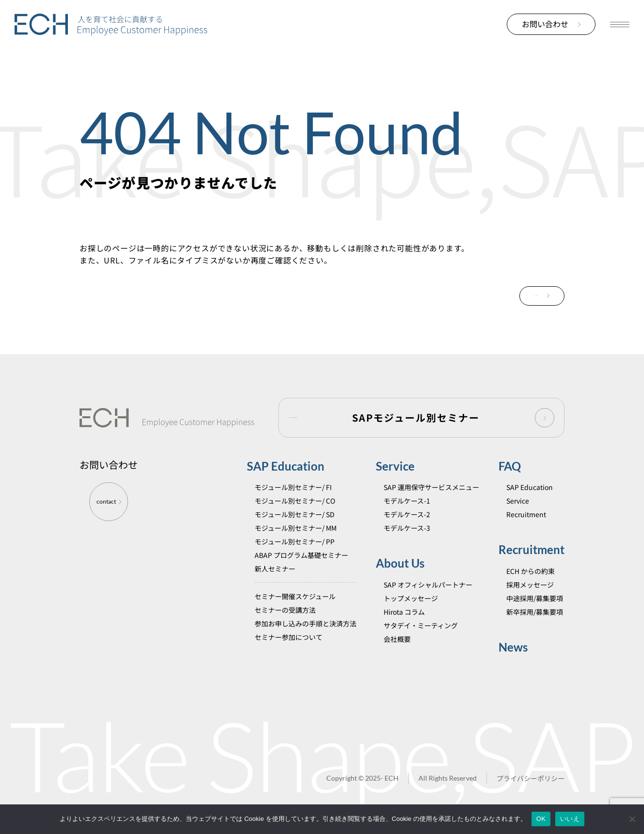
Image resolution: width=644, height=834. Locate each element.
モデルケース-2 (407, 516)
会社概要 (397, 640)
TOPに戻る (524, 296)
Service (395, 468)
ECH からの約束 (531, 572)
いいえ (570, 819)
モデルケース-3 (407, 530)
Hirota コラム (404, 613)
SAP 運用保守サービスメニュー (431, 489)
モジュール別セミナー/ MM (296, 530)
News (513, 648)
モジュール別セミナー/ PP (295, 543)
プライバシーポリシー (531, 780)
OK (541, 819)
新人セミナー (275, 571)
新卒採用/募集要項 (535, 613)
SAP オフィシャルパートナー (428, 586)
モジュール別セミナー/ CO (295, 503)
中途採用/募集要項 (535, 600)
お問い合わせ (551, 24)
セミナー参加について (289, 639)
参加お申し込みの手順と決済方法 (306, 625)
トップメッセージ (411, 600)
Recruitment (526, 516)
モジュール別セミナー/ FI (293, 489)
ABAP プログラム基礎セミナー (301, 557)
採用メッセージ (530, 586)
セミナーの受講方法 (285, 612)
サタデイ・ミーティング (421, 627)
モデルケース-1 (407, 503)
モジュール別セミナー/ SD (295, 516)
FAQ (510, 468)
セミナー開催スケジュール (295, 598)
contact (109, 503)
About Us (400, 565)
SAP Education (286, 468)
